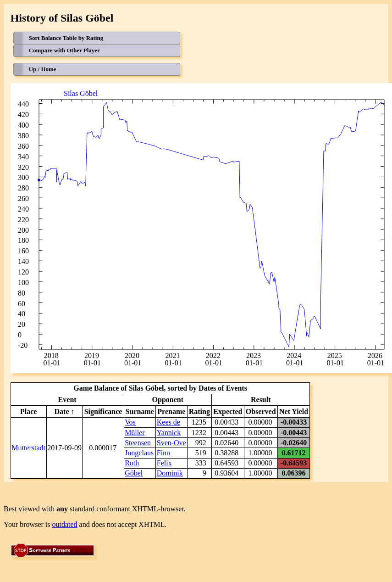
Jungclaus (139, 453)
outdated (65, 524)
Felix (164, 463)
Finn (163, 453)
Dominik (170, 473)
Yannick (169, 433)
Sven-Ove (171, 443)
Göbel (134, 473)
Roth (132, 463)
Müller (135, 433)
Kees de (168, 422)
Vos (130, 422)
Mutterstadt (28, 448)
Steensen (138, 443)
